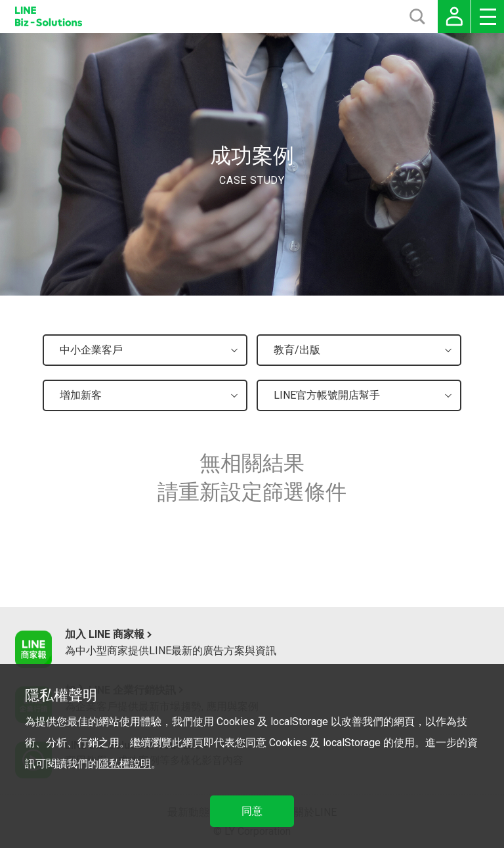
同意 (252, 811)
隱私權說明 (125, 764)
